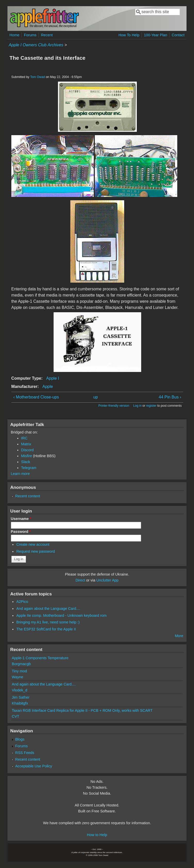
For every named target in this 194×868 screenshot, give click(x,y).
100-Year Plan (155, 35)
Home (14, 35)
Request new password (36, 551)
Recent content (28, 496)
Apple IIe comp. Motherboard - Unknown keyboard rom (61, 615)
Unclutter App (107, 580)
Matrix (26, 444)
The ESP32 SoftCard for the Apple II (46, 629)
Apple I (53, 378)
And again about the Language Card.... (48, 609)
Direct (80, 580)
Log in (137, 406)
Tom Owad (37, 77)
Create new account (33, 544)
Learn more (20, 474)
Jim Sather (21, 697)
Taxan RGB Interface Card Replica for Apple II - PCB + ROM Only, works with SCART (82, 710)
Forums (30, 35)
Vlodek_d (20, 690)
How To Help (129, 35)
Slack (26, 462)
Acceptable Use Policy (34, 766)
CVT (16, 716)
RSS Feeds (25, 753)
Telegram (29, 468)
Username (21, 519)
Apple (48, 387)
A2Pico (22, 602)
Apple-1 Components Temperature (40, 658)
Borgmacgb (21, 664)
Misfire (27, 456)
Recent (47, 35)
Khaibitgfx (20, 703)
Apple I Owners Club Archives (36, 45)
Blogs (20, 739)
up (96, 397)
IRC (24, 438)
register (151, 406)
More (179, 636)
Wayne (18, 677)
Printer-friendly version (114, 406)
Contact (178, 35)
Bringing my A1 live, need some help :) (48, 622)
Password (21, 532)
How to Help (97, 835)
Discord (27, 450)
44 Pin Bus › (170, 397)
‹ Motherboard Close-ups (36, 397)
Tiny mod (19, 671)
